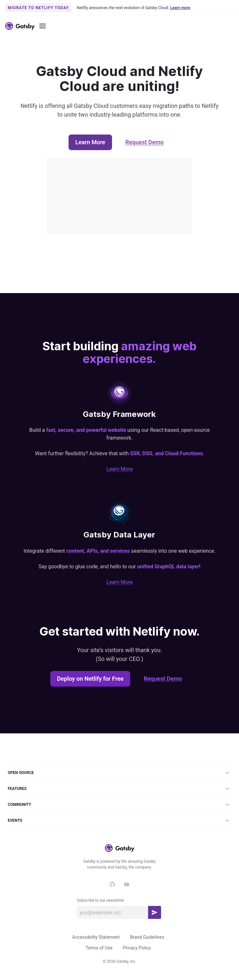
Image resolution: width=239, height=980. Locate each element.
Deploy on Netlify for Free (90, 679)
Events (120, 820)
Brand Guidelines (147, 937)
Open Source (120, 773)
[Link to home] (20, 26)
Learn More (90, 142)
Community (120, 805)
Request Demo (145, 142)
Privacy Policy (137, 948)
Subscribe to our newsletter (101, 900)
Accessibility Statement (96, 937)
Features (120, 789)
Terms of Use (99, 948)
